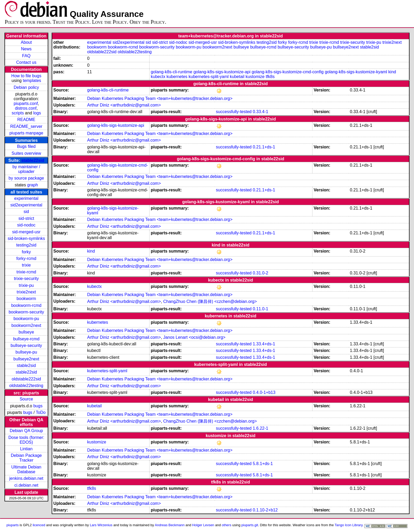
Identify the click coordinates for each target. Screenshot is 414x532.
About (26, 42)
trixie (26, 265)
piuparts (13, 525)
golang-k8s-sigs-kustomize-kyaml (356, 72)
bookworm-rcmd (26, 305)
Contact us (26, 62)
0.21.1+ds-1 (264, 147)
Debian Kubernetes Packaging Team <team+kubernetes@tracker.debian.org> (160, 98)
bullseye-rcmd (26, 339)
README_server (26, 126)
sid (26, 212)
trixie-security (26, 279)
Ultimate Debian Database (26, 469)
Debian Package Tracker (26, 458)
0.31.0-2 (260, 273)
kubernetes (177, 77)
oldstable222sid (26, 379)
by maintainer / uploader (26, 169)
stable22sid (33, 160)
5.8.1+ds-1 (263, 464)
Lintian (26, 449)
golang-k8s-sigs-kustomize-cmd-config (288, 72)
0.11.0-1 (260, 309)
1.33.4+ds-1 (264, 344)
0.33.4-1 (260, 112)
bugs (38, 406)
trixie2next (26, 292)
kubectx (158, 77)
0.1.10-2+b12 (265, 510)
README (26, 120)
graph (33, 185)
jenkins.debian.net (26, 478)
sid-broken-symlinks (26, 238)
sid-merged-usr (26, 232)
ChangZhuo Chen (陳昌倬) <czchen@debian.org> (210, 301)
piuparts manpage (26, 133)
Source (26, 399)
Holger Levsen (203, 525)
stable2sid (26, 366)
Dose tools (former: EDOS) (26, 440)
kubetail (237, 77)
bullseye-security (26, 345)
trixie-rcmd (26, 272)
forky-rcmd (26, 258)
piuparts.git (250, 525)
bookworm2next (26, 325)
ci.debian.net (26, 485)
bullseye (26, 332)
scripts (18, 113)
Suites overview (26, 153)
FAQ (26, 56)
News (26, 49)
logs (37, 113)
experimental (26, 198)
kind (392, 72)
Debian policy (26, 87)
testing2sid (27, 245)
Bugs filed (26, 146)
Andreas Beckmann (170, 525)
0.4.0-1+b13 (264, 392)
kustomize (255, 77)
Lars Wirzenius (101, 525)
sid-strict (26, 218)
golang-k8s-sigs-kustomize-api (222, 72)
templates (32, 81)
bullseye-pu (26, 352)
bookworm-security (26, 312)
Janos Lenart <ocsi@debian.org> (194, 337)
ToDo (41, 412)
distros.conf (26, 108)
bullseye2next (26, 359)
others (227, 525)
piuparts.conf (26, 103)
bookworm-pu (26, 319)
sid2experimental (26, 205)
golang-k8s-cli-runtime (172, 72)
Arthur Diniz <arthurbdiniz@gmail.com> (124, 105)
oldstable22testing (26, 386)
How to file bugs (26, 76)
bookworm (26, 299)
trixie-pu (26, 285)
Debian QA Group (26, 431)
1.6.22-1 (260, 428)
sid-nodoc (26, 225)
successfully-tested (234, 112)
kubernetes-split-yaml (209, 77)
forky (26, 252)
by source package (26, 178)
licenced (39, 525)
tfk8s (270, 77)
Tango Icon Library (349, 525)
